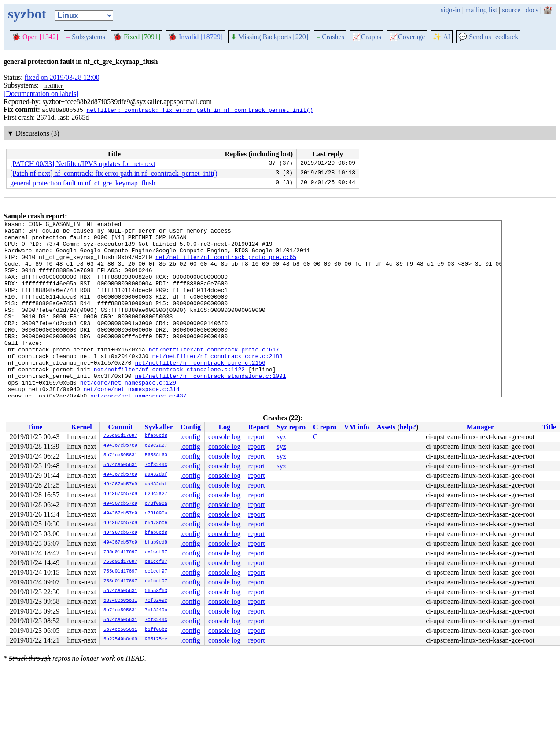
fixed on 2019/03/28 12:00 (62, 77)
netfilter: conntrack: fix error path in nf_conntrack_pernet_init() (200, 110)
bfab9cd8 (156, 436)
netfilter (53, 86)
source (512, 10)
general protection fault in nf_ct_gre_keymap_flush (83, 183)
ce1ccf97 (156, 552)
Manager (480, 427)
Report (258, 427)
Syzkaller (159, 427)
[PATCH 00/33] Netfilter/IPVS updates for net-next (83, 164)
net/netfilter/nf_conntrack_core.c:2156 (200, 392)
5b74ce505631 (120, 455)
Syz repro (291, 427)
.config (190, 437)
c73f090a (156, 504)
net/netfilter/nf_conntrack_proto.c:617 (214, 376)
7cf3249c (156, 465)
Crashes (330, 37)
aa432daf (156, 475)
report (256, 437)
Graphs (367, 37)
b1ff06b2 (156, 630)
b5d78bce (156, 523)
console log (224, 437)
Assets (386, 427)
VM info (356, 427)
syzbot (27, 14)
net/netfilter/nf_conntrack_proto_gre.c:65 (226, 265)
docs (532, 10)
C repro (325, 427)
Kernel (82, 427)
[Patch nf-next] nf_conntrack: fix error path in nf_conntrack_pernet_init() (114, 173)
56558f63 (156, 455)
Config (191, 427)
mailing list (481, 10)
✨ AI (442, 37)
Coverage (407, 37)
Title (549, 427)
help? (408, 427)
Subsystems (86, 37)
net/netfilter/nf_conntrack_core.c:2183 (217, 384)
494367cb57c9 (120, 446)
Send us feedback (488, 37)
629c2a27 (156, 446)
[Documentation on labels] (41, 94)
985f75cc (156, 640)
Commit (120, 427)
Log (224, 427)
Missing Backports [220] (269, 37)
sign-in (450, 10)
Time (35, 427)
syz (281, 437)
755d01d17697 (120, 436)
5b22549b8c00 (120, 640)
